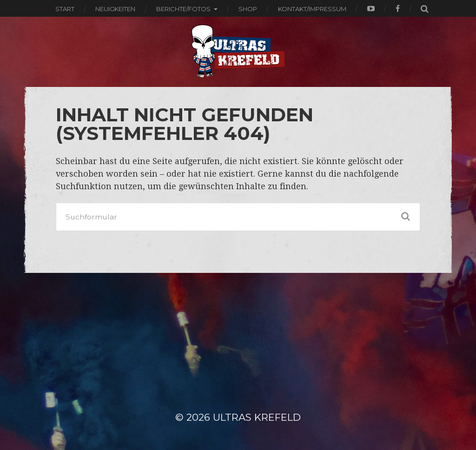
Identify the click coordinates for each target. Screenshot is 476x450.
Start (65, 9)
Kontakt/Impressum (312, 9)
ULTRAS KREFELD (257, 417)
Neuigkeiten (115, 9)
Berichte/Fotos (183, 9)
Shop (248, 9)
